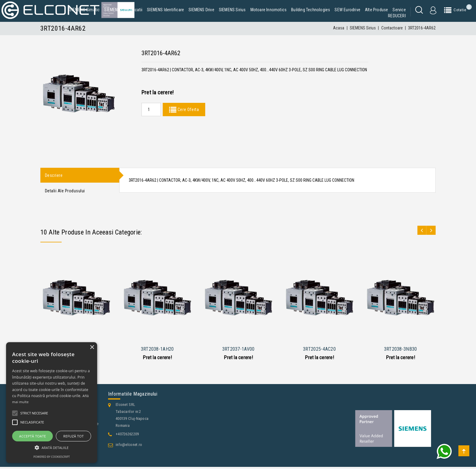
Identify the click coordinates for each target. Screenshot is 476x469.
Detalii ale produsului (65, 192)
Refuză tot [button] (74, 436)
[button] (52, 448)
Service (399, 10)
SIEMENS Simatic (84, 10)
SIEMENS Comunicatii (123, 10)
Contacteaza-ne (59, 463)
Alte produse (376, 10)
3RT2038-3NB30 (401, 351)
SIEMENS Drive (201, 10)
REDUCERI (397, 16)
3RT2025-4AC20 (319, 351)
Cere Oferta (188, 110)
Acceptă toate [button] (32, 436)
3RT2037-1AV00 (238, 351)
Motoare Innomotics (269, 10)
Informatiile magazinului (133, 396)
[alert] (52, 403)
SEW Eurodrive (347, 10)
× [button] (92, 348)
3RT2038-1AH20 (157, 351)
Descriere (54, 176)
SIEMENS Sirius (232, 10)
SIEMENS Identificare (165, 10)
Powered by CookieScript (52, 457)
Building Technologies (311, 10)
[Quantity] (151, 110)
